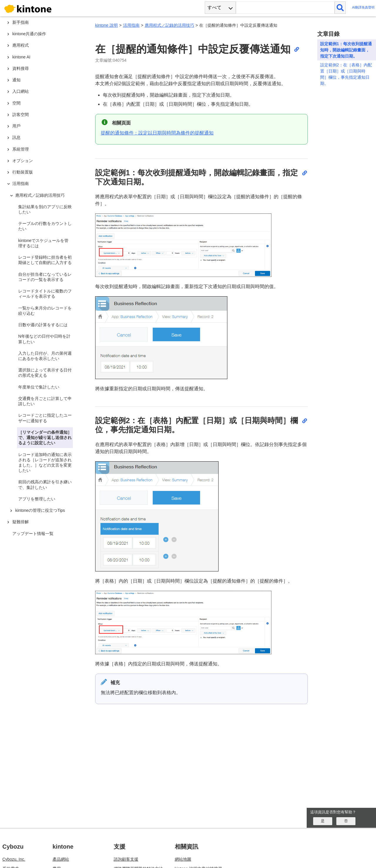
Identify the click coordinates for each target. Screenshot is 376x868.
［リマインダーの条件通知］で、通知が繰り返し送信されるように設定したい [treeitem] (45, 438)
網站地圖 (183, 859)
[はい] (323, 821)
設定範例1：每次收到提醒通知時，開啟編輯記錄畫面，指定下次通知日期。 (346, 50)
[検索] (340, 8)
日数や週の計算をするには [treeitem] (43, 325)
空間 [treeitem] (16, 103)
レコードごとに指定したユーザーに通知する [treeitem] (45, 418)
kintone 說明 (106, 25)
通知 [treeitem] (16, 80)
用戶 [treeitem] (16, 126)
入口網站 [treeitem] (21, 91)
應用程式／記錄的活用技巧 (169, 25)
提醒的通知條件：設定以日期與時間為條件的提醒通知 (157, 133)
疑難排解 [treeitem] (21, 522)
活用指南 (131, 25)
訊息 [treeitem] (16, 137)
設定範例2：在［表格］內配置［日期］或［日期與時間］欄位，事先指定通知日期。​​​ (346, 74)
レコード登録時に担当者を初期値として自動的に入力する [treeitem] (45, 260)
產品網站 (61, 859)
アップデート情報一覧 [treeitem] (33, 534)
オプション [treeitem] (23, 161)
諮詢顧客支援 (126, 859)
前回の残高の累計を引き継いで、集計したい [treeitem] (45, 485)
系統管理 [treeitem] (21, 149)
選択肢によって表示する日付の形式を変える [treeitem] (45, 373)
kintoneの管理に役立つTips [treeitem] (40, 510)
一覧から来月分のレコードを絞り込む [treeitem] (45, 311)
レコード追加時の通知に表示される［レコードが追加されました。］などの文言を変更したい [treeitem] (45, 463)
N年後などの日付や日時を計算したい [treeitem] (44, 339)
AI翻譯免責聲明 (363, 7)
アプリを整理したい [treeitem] (37, 499)
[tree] (44, 391)
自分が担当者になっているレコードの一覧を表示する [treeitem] (45, 277)
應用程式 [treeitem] (21, 45)
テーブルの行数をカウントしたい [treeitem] (45, 226)
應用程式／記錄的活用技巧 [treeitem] (40, 195)
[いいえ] (346, 821)
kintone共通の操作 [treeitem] (29, 34)
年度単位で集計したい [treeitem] (39, 387)
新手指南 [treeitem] (21, 22)
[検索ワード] (285, 8)
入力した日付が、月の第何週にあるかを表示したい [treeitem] (45, 356)
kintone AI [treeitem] (21, 57)
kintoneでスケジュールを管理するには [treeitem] (43, 243)
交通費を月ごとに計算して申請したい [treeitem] (45, 401)
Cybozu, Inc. (14, 859)
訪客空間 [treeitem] (21, 115)
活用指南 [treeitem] (21, 184)
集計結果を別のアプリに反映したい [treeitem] (45, 209)
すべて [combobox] (214, 7)
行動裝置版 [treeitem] (23, 172)
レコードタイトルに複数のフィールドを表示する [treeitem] (45, 294)
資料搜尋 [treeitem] (21, 68)
